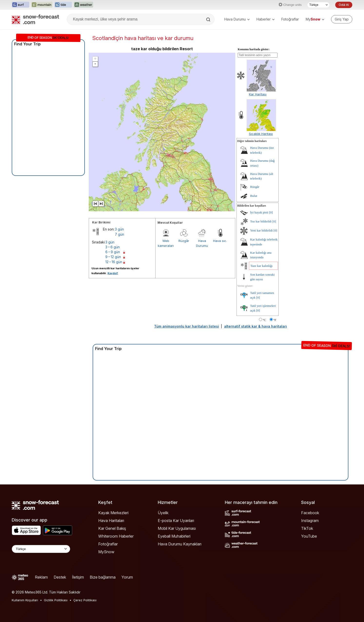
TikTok (307, 528)
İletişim (78, 577)
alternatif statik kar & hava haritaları (256, 326)
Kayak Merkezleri (113, 513)
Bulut (254, 196)
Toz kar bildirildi (261, 221)
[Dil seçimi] (318, 5)
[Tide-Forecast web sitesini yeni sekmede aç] (63, 5)
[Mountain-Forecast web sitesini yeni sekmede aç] (42, 5)
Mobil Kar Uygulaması (177, 528)
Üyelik (163, 513)
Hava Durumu (237, 19)
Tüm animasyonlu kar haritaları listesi (187, 326)
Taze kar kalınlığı (261, 266)
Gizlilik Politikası (56, 600)
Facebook (310, 513)
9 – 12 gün (113, 257)
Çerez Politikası (85, 600)
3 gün (119, 229)
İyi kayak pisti (259, 212)
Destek (60, 577)
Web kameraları (166, 243)
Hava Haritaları (111, 521)
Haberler (266, 19)
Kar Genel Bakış (112, 528)
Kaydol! (113, 273)
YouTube (309, 536)
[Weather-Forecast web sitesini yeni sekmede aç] (84, 5)
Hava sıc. (220, 241)
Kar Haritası (258, 94)
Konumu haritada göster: (254, 49)
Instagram (310, 521)
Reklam (41, 577)
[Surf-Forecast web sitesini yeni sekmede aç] (20, 5)
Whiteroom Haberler (116, 536)
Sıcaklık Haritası (261, 134)
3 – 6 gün (113, 247)
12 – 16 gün (114, 262)
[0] (271, 212)
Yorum (127, 577)
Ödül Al (344, 5)
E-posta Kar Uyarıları (176, 521)
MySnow (106, 552)
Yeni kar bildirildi (261, 230)
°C (264, 320)
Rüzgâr (184, 241)
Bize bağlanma (103, 577)
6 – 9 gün (113, 252)
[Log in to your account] (342, 19)
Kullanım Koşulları (25, 600)
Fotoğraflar (290, 19)
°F (275, 320)
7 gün (119, 234)
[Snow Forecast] (35, 19)
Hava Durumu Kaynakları (180, 544)
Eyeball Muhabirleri (174, 536)
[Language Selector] (41, 549)
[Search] (209, 20)
